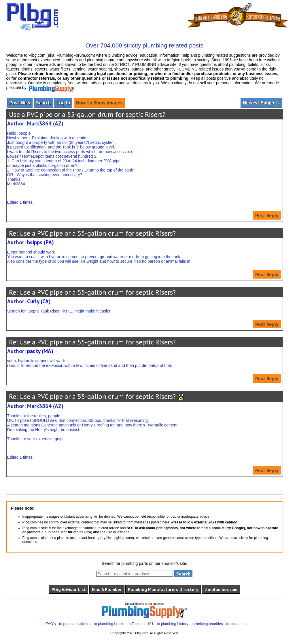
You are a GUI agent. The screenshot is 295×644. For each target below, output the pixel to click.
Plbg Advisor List (69, 589)
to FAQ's (49, 624)
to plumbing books (109, 624)
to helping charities (207, 624)
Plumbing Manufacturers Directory (163, 589)
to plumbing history (173, 624)
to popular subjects (75, 624)
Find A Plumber (107, 589)
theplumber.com (221, 589)
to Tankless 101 (141, 624)
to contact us (237, 624)
